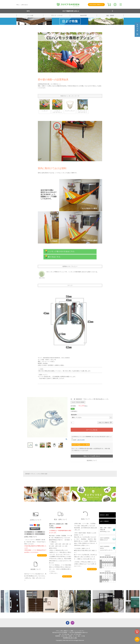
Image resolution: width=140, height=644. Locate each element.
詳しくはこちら (42, 555)
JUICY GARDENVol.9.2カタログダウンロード (106, 548)
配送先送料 (74, 415)
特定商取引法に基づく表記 (70, 638)
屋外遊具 (27, 474)
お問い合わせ (24, 5)
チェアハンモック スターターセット (83, 106)
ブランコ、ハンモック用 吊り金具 (39, 474)
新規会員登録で (96, 5)
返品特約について (92, 460)
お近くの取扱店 (104, 521)
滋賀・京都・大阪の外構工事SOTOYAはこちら (106, 530)
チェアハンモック (70, 105)
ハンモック (45, 105)
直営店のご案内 (104, 515)
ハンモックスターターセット (57, 106)
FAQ (17, 5)
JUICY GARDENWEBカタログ (105, 539)
